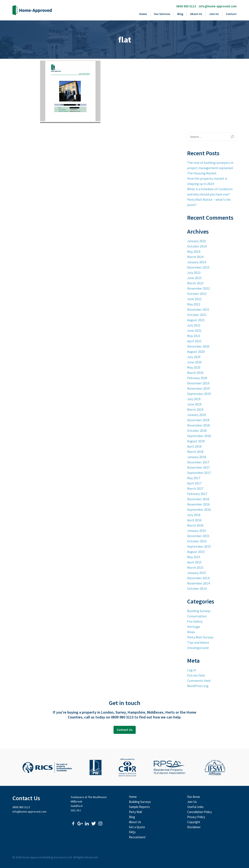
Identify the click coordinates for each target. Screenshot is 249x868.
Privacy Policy (196, 817)
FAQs (132, 832)
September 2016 (199, 510)
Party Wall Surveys (200, 637)
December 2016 (198, 499)
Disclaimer (194, 827)
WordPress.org (198, 686)
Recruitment (137, 837)
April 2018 (194, 446)
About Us (196, 14)
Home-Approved (32, 10)
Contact (231, 14)
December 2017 (198, 462)
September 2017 (199, 473)
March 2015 (195, 567)
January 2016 (197, 531)
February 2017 (197, 494)
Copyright (194, 822)
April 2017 (194, 483)
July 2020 (194, 357)
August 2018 (196, 441)
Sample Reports (139, 807)
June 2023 (194, 278)
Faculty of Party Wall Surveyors (96, 768)
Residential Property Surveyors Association (169, 768)
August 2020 (196, 352)
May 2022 (194, 304)
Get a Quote (137, 827)
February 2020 (197, 378)
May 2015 (194, 557)
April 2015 (194, 562)
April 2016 (194, 520)
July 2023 (194, 273)
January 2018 (197, 457)
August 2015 (196, 552)
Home (143, 14)
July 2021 (194, 325)
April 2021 (194, 341)
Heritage (194, 627)
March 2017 (195, 488)
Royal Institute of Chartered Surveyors (47, 768)
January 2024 (197, 262)
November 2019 (198, 388)
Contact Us (125, 730)
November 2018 (198, 425)
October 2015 (197, 541)
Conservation (197, 616)
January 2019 (197, 415)
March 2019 (195, 409)
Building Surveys (199, 611)
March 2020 (195, 373)
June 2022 (194, 299)
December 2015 (198, 536)
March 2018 (195, 452)
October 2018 (197, 431)
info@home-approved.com (218, 6)
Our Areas (194, 797)
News (191, 632)
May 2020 (194, 367)
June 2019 (194, 404)
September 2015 (199, 546)
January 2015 (197, 573)
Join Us (214, 14)
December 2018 (198, 420)
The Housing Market (202, 173)
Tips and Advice (198, 642)
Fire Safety (195, 621)
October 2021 (197, 315)
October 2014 (197, 588)
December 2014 (198, 578)
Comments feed (199, 681)
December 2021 (198, 309)
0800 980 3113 (186, 6)
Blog (180, 14)
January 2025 (197, 241)
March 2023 (195, 283)
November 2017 (198, 467)
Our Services (162, 14)
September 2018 (199, 436)
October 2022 (197, 294)
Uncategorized (198, 648)
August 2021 (196, 320)
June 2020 (194, 362)
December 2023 (198, 267)
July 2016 (194, 515)
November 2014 (198, 583)
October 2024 (197, 246)
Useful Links (195, 807)
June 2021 (194, 330)
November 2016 (198, 504)
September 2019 (199, 394)
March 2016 (195, 525)
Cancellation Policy (200, 812)
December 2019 (198, 383)
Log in (192, 670)
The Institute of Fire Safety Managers (215, 768)
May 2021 (194, 336)
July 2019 (194, 399)
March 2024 (195, 257)
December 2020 (198, 346)
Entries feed (196, 675)
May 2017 (194, 478)
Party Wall (135, 812)
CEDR (127, 768)
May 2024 (194, 251)
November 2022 (198, 288)
